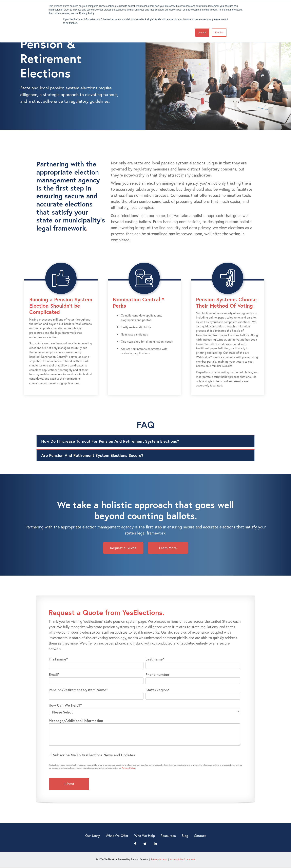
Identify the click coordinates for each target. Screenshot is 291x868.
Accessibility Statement (183, 859)
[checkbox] (144, 755)
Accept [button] (202, 33)
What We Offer (117, 836)
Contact (200, 836)
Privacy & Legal (159, 859)
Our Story (93, 836)
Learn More (168, 548)
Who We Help (144, 836)
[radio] (144, 755)
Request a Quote (123, 548)
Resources (168, 836)
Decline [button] (219, 33)
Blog (185, 836)
